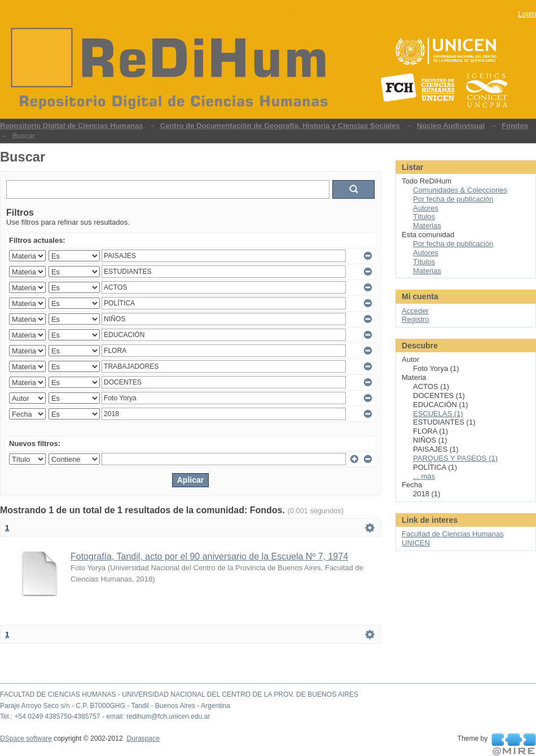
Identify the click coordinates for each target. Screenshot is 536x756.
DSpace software (26, 738)
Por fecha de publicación (453, 199)
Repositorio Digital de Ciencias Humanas (72, 126)
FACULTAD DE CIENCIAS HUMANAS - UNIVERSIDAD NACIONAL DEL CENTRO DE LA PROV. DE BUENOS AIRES (179, 694)
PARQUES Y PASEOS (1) (455, 458)
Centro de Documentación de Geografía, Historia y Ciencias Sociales (280, 126)
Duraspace (143, 738)
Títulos (424, 217)
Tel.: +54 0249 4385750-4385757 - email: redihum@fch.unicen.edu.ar (105, 716)
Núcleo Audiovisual (451, 126)
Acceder (415, 311)
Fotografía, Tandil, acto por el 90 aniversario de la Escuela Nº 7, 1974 (209, 556)
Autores (426, 208)
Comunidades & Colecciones (460, 190)
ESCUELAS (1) (438, 414)
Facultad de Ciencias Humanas (453, 534)
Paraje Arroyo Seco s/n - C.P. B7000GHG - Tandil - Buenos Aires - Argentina (115, 706)
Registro (415, 319)
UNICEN (416, 543)
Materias (427, 226)
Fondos (515, 126)
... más (424, 476)
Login (527, 14)
